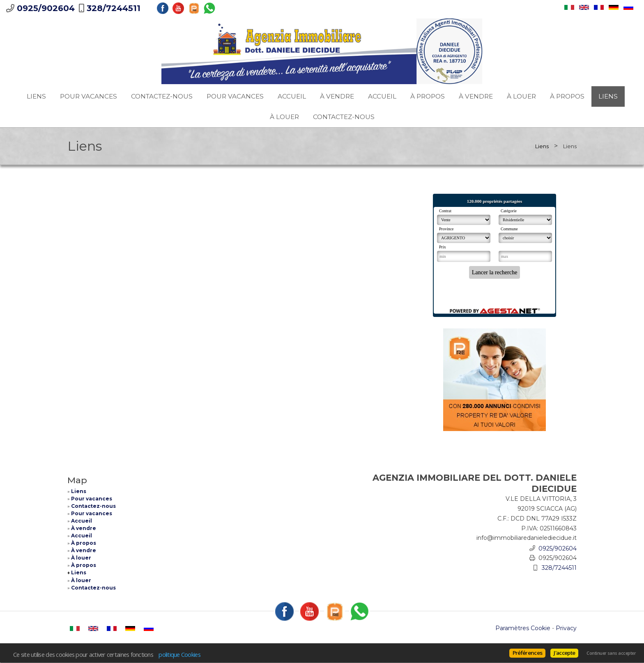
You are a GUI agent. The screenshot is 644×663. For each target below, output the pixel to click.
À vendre (337, 96)
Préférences (528, 653)
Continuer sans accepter (611, 653)
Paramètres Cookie (523, 628)
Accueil (292, 96)
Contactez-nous (162, 96)
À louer (521, 96)
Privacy (566, 628)
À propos (428, 96)
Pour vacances (89, 96)
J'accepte (564, 653)
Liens (36, 96)
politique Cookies (179, 654)
